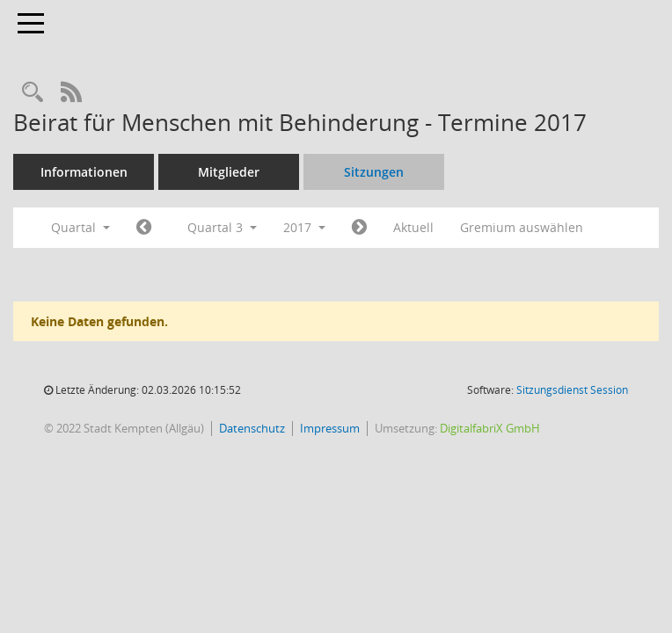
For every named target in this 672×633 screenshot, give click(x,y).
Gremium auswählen (522, 227)
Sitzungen (374, 172)
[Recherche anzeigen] (33, 93)
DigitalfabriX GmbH (490, 428)
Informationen (84, 172)
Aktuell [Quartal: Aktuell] (413, 227)
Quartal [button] (80, 227)
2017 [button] (304, 227)
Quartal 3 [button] (222, 227)
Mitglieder (229, 172)
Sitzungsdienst (572, 390)
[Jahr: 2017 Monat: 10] (359, 228)
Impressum (330, 428)
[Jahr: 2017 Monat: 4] (144, 228)
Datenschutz (252, 428)
